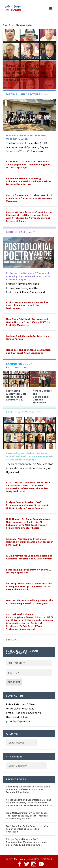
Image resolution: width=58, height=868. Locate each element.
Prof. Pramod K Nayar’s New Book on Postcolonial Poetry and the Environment (28, 305)
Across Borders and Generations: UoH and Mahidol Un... (42, 397)
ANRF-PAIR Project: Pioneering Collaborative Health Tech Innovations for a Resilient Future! (29, 181)
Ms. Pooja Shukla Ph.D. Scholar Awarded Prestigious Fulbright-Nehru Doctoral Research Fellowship (29, 586)
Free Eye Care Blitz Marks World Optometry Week (26, 137)
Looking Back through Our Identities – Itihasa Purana (28, 337)
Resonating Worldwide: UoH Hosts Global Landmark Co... (16, 395)
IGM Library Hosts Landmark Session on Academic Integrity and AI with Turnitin (29, 557)
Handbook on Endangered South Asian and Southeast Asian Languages (28, 351)
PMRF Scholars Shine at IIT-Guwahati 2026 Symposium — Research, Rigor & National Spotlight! (28, 164)
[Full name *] (29, 663)
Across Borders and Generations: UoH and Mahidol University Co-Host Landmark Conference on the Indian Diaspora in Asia (28, 487)
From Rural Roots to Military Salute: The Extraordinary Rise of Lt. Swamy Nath (29, 602)
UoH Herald (20, 859)
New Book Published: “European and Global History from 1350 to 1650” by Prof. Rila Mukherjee (28, 322)
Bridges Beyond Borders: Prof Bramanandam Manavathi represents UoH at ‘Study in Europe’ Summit (28, 505)
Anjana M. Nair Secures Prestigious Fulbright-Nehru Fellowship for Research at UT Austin (30, 542)
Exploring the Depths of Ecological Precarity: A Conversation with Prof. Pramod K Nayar (29, 276)
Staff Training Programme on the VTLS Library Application (29, 571)
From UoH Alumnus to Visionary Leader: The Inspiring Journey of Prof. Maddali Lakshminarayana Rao (28, 816)
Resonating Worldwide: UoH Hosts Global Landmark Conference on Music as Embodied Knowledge (28, 72)
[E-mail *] (29, 673)
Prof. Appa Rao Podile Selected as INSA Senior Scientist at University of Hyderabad (27, 829)
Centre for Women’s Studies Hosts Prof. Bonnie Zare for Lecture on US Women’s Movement (29, 198)
